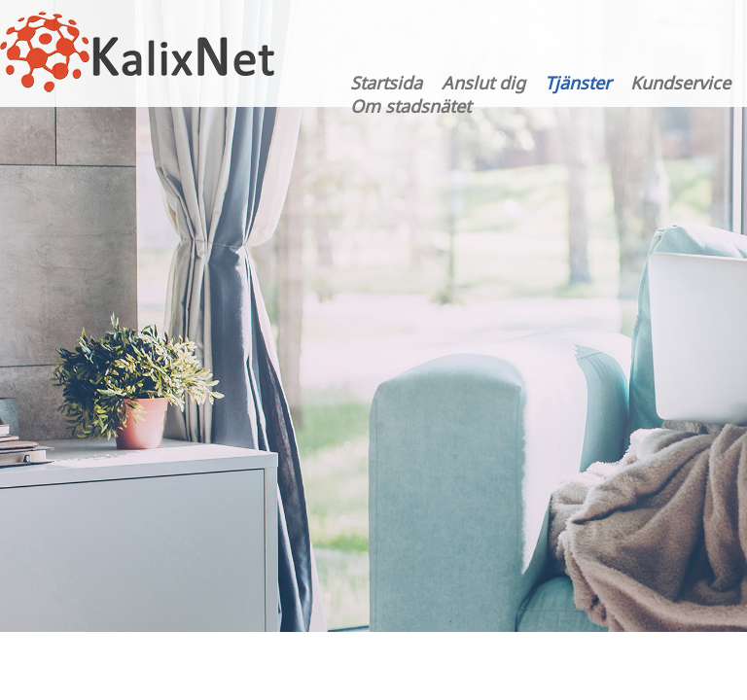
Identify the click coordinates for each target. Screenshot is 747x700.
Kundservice (680, 83)
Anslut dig (483, 83)
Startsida (386, 83)
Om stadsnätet (410, 106)
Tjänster (578, 83)
